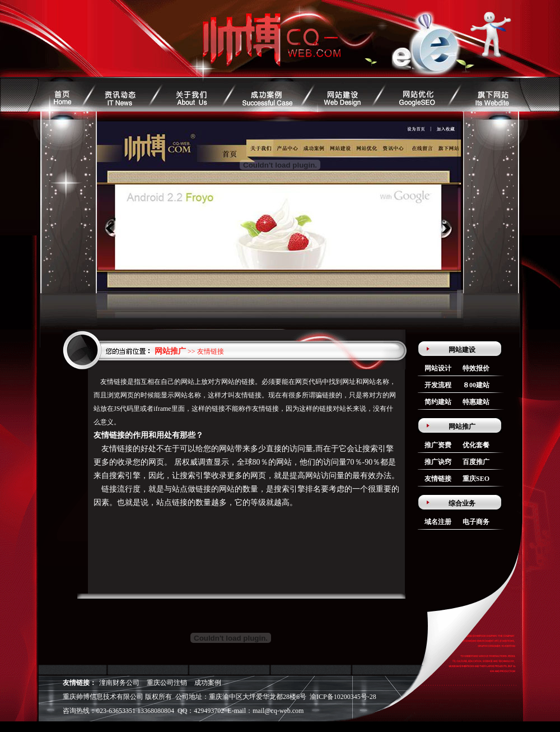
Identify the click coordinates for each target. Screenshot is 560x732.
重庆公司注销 (167, 683)
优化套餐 (476, 445)
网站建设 (462, 350)
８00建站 (476, 385)
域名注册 (438, 522)
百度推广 (476, 462)
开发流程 (438, 385)
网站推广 (462, 427)
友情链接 (438, 479)
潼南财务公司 (119, 683)
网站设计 (438, 368)
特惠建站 (476, 402)
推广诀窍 (438, 462)
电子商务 (476, 522)
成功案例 (208, 683)
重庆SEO (476, 479)
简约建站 (438, 402)
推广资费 (438, 445)
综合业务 (462, 503)
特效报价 (476, 368)
